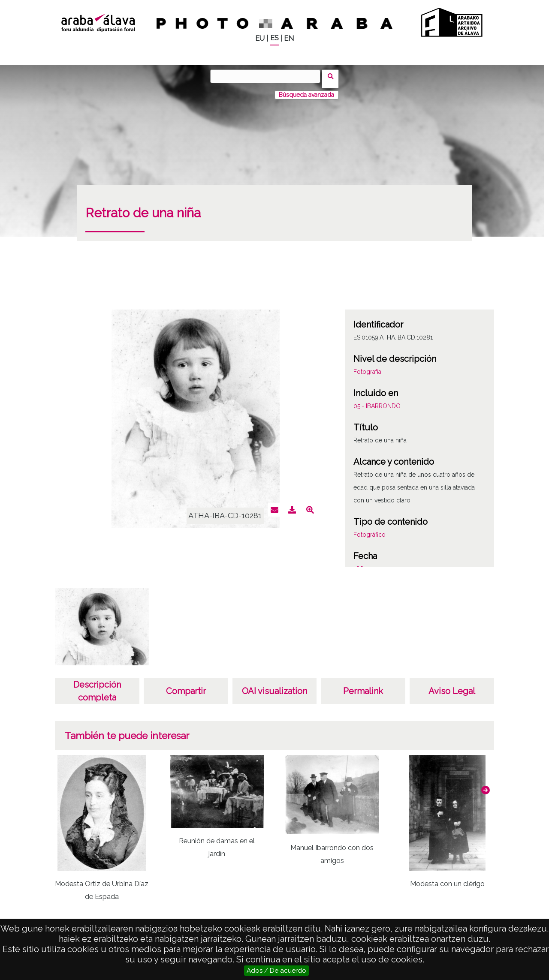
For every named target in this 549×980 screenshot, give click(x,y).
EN (289, 38)
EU (260, 38)
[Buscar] (268, 76)
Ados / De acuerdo (276, 971)
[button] (486, 785)
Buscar (333, 76)
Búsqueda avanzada (306, 90)
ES (274, 38)
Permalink (363, 686)
